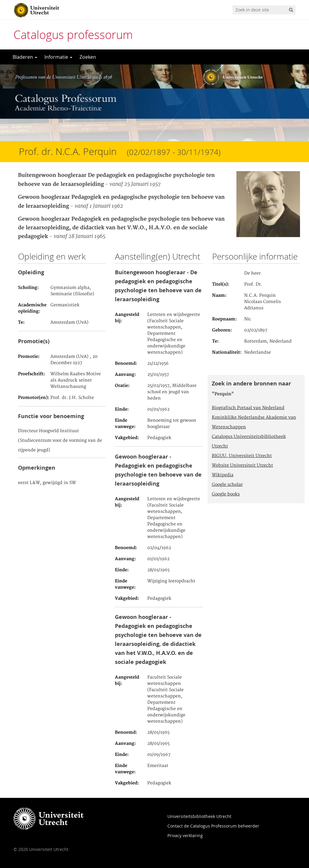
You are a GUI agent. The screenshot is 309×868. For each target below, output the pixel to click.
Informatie (58, 57)
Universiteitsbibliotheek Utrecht (199, 816)
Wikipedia (223, 475)
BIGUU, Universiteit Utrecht (242, 456)
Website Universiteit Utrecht (242, 465)
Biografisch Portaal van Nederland (248, 408)
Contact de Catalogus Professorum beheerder (213, 826)
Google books (226, 494)
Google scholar (227, 485)
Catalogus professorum (73, 35)
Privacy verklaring (185, 835)
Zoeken (88, 57)
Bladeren (25, 57)
